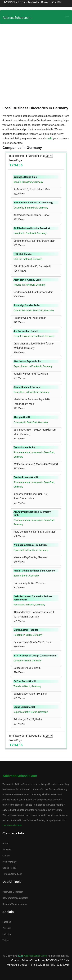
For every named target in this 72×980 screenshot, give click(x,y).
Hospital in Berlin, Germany (28, 635)
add (50, 138)
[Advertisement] (36, 63)
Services (7, 850)
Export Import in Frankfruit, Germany (33, 366)
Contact (6, 856)
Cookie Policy (9, 868)
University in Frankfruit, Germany (31, 208)
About (5, 843)
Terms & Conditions (12, 874)
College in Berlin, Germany (27, 661)
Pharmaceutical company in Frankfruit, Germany (34, 455)
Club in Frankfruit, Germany (28, 259)
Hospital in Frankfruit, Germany (30, 233)
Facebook (7, 922)
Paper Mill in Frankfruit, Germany (31, 550)
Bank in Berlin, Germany (26, 576)
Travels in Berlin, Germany (27, 686)
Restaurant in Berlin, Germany (29, 605)
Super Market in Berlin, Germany (31, 712)
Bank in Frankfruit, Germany (28, 182)
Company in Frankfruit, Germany (31, 422)
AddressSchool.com (17, 18)
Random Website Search (15, 904)
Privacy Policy (9, 862)
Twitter (6, 940)
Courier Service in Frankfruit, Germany (34, 311)
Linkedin (7, 934)
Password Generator (13, 892)
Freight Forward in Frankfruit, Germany (34, 336)
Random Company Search (15, 898)
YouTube (7, 928)
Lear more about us (12, 825)
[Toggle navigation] (67, 17)
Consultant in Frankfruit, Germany (31, 392)
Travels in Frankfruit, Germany (29, 285)
